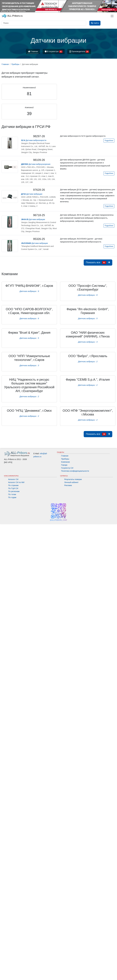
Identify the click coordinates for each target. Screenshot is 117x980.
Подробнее (109, 141)
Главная (33, 51)
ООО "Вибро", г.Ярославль (88, 356)
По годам (12, 497)
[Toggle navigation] (112, 16)
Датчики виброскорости (34, 140)
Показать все (98, 263)
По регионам (14, 491)
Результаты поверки (73, 479)
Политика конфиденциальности (75, 471)
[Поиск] (44, 23)
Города (64, 465)
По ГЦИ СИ (13, 488)
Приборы (65, 459)
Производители (79, 52)
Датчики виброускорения (36, 164)
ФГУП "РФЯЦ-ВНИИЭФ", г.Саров (29, 286)
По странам (13, 485)
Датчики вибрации (32, 194)
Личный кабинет (71, 482)
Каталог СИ (13, 479)
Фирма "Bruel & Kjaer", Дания (29, 333)
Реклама (68, 485)
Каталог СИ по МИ (16, 482)
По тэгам (12, 494)
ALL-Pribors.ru (12, 16)
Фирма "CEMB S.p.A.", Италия (88, 380)
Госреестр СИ (67, 468)
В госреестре (54, 52)
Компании (65, 462)
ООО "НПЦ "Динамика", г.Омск (29, 411)
